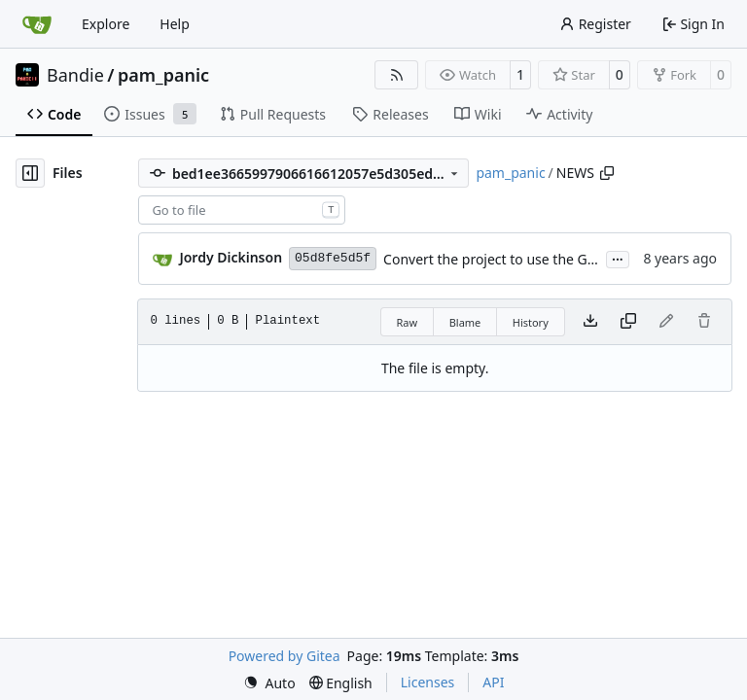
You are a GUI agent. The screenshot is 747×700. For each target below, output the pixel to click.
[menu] (269, 683)
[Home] (37, 24)
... (618, 258)
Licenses (428, 682)
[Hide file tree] (30, 173)
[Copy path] (607, 173)
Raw (408, 322)
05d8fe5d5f (333, 258)
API (493, 682)
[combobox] (242, 210)
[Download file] (590, 322)
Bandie (75, 75)
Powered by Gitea (285, 656)
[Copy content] (628, 322)
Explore (106, 24)
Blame (465, 322)
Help (175, 24)
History (531, 322)
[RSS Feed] (397, 75)
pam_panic (163, 75)
